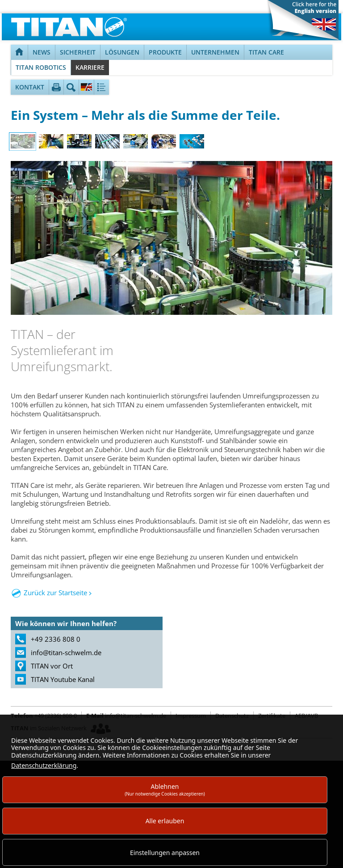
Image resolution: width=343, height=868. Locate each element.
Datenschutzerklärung (44, 765)
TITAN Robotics (41, 67)
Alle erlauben (165, 821)
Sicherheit (78, 52)
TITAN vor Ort (52, 666)
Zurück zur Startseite (55, 593)
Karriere (90, 67)
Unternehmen (215, 52)
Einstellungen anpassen (165, 853)
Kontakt (30, 87)
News (42, 52)
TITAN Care (266, 52)
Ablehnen (165, 790)
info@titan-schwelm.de (66, 652)
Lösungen (122, 52)
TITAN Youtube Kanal (63, 679)
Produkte (165, 52)
